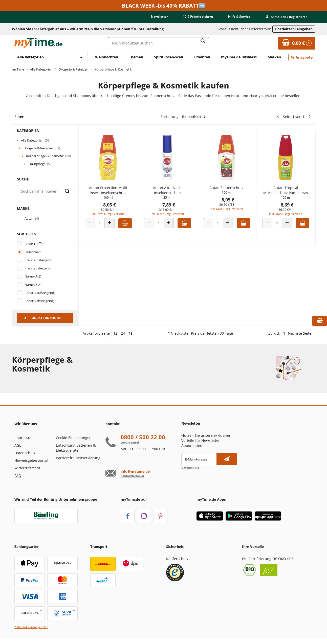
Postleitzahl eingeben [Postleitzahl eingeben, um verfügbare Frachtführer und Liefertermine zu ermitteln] (294, 29)
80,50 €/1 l (115, 212)
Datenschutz (25, 453)
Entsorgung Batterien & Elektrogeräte (76, 448)
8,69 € (288, 207)
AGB (18, 445)
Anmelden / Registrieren (287, 17)
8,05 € (116, 207)
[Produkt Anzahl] (106, 226)
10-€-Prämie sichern (198, 17)
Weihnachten (107, 57)
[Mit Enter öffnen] (50, 57)
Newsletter (159, 17)
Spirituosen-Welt (169, 57)
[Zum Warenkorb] (297, 43)
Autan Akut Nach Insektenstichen (172, 193)
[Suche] (45, 191)
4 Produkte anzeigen (42, 318)
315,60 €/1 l (172, 212)
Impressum (24, 438)
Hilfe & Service (239, 17)
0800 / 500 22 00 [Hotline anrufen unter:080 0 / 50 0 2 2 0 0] (143, 437)
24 (123, 333)
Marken (274, 57)
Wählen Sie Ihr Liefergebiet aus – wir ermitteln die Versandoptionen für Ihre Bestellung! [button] (88, 29)
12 (115, 333)
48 (130, 333)
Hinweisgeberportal (31, 460)
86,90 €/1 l (287, 212)
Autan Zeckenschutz (229, 190)
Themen (136, 57)
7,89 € (173, 207)
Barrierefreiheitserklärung (78, 458)
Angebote (304, 57)
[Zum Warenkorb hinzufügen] (132, 226)
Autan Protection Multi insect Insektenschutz (115, 193)
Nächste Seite (300, 333)
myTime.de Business (239, 57)
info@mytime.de (135, 471)
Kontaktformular (133, 476)
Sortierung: (183, 117)
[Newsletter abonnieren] (227, 459)
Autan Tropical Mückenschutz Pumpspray (287, 193)
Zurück (274, 333)
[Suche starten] (67, 191)
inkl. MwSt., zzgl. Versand (115, 216)
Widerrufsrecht (27, 468)
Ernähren (202, 57)
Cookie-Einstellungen (74, 438)
